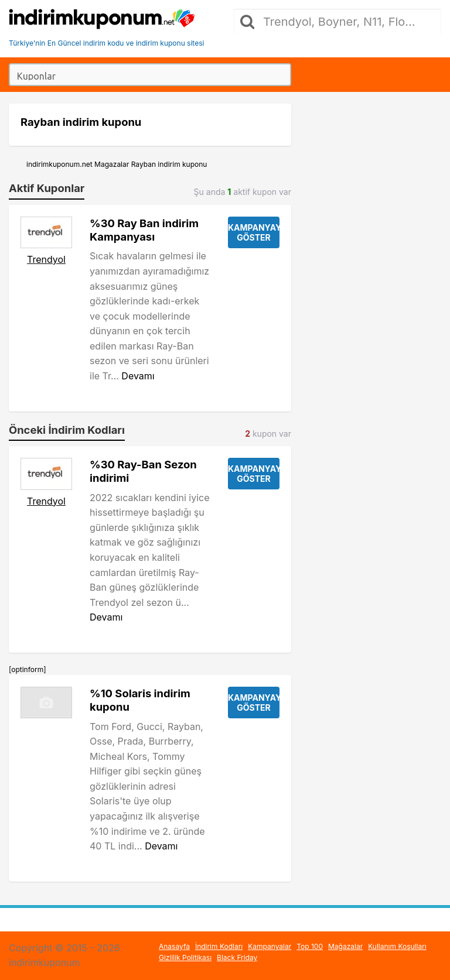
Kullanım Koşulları (397, 946)
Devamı (138, 376)
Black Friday (237, 957)
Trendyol (46, 259)
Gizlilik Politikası (185, 957)
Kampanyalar (270, 946)
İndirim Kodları (219, 946)
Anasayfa (174, 946)
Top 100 (310, 946)
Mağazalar (345, 946)
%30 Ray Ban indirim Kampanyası (144, 230)
